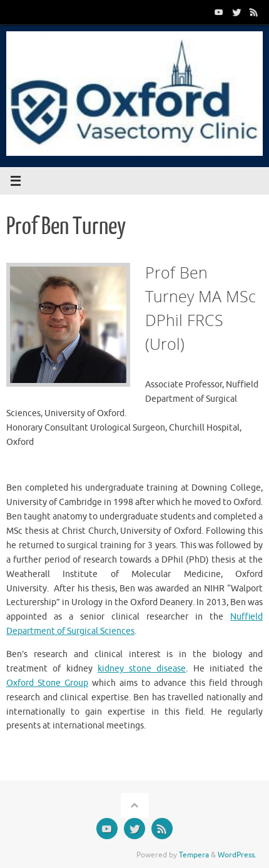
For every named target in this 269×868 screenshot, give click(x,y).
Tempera (194, 855)
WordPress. (237, 855)
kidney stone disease (142, 669)
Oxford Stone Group (47, 683)
